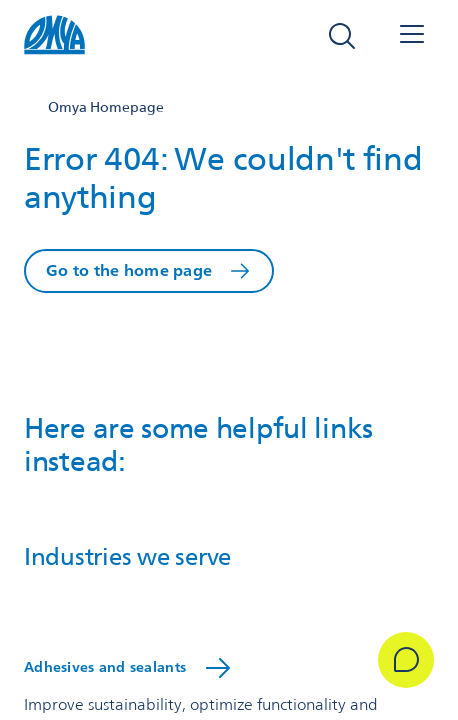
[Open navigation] (412, 36)
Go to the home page (129, 270)
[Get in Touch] (406, 660)
